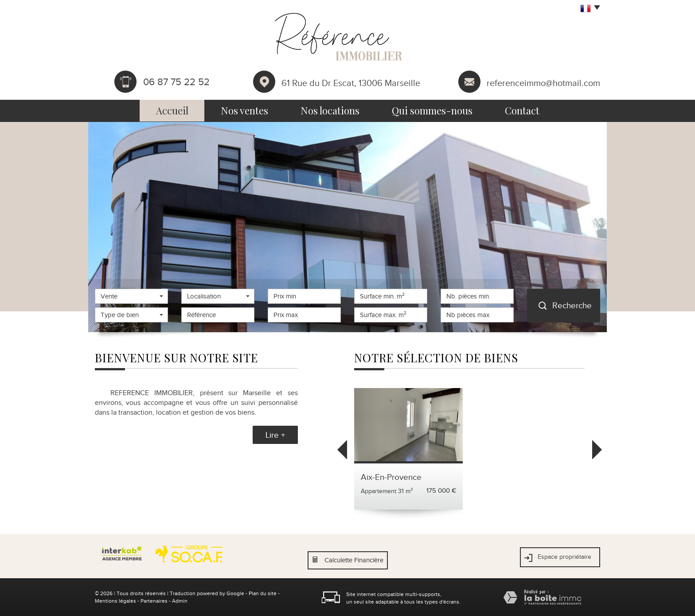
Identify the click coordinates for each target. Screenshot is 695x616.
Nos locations (330, 110)
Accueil (172, 110)
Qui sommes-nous (432, 110)
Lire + (275, 435)
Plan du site (263, 593)
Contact (522, 110)
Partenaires (154, 601)
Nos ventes (244, 110)
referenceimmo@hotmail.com (543, 82)
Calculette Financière (354, 560)
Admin (180, 601)
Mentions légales (115, 601)
